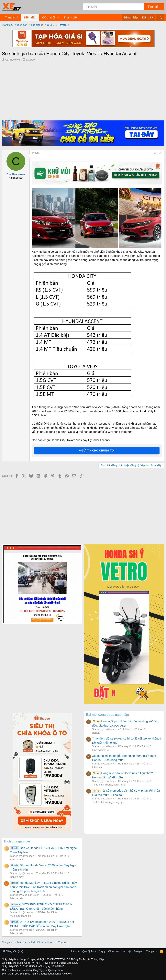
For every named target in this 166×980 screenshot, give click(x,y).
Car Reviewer (13, 60)
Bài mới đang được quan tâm (108, 715)
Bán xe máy (17, 859)
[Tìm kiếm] (113, 7)
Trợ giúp (139, 951)
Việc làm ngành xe (20, 916)
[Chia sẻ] (155, 154)
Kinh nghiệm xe (101, 750)
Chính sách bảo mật (120, 951)
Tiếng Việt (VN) (13, 951)
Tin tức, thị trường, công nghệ (109, 785)
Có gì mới (49, 17)
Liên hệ (75, 951)
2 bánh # (97, 767)
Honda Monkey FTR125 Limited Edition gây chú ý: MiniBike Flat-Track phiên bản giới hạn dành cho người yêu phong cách (43, 887)
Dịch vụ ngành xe (17, 841)
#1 (161, 153)
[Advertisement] (83, 91)
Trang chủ (11, 17)
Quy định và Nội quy (94, 951)
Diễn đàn (30, 17)
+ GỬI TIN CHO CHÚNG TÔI (97, 451)
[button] (58, 17)
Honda (96, 733)
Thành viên (71, 17)
